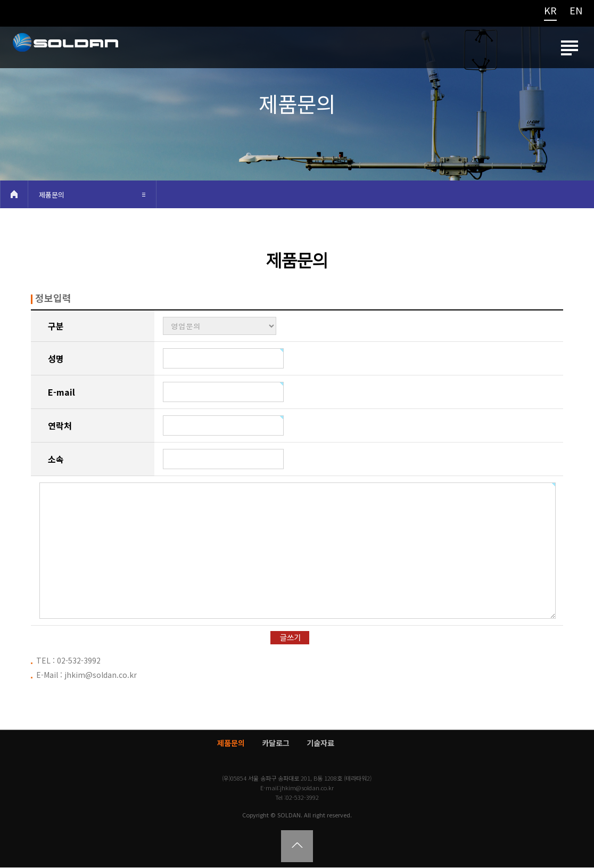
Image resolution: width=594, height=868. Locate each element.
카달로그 (276, 743)
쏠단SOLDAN (65, 50)
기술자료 (320, 743)
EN (576, 11)
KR (550, 11)
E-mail (61, 392)
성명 (56, 359)
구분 (56, 326)
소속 (56, 460)
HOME (14, 195)
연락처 (60, 426)
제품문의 (52, 195)
